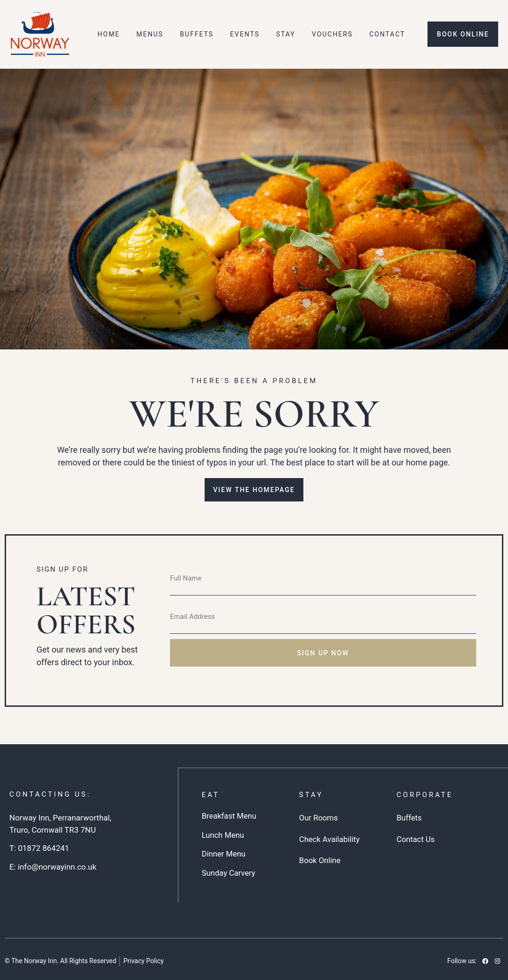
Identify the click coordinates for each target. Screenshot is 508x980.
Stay (286, 34)
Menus (150, 34)
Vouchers (332, 34)
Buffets (197, 34)
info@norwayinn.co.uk (57, 867)
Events (245, 34)
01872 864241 (43, 848)
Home (109, 34)
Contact (387, 34)
